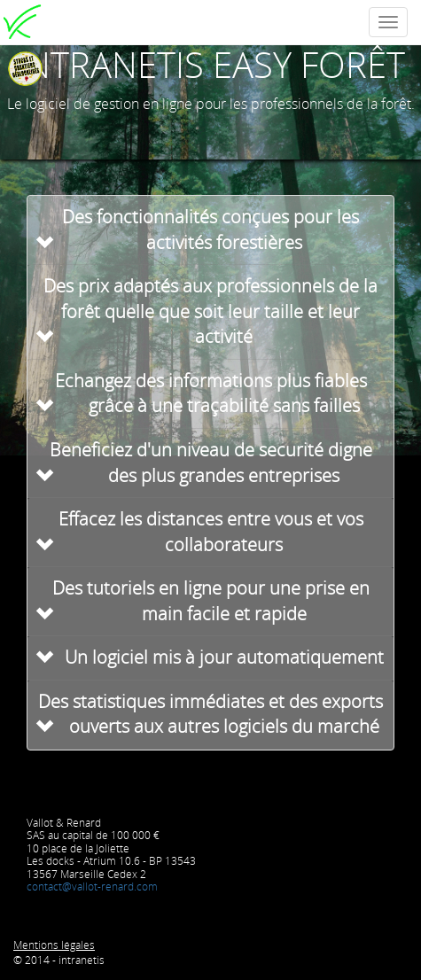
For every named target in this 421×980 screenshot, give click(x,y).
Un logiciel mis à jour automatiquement (224, 657)
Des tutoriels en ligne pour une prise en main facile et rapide (211, 601)
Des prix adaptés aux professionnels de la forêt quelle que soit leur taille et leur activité (210, 311)
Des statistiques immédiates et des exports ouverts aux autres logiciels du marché (210, 714)
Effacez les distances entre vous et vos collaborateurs (211, 532)
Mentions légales (54, 945)
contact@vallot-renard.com (92, 887)
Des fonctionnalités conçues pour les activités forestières (210, 229)
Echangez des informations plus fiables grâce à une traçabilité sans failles (211, 393)
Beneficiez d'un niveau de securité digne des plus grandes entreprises (211, 463)
